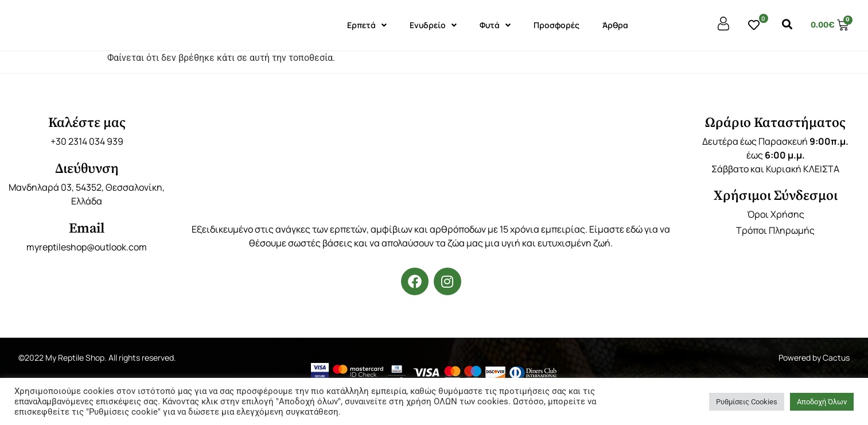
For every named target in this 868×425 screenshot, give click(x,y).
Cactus (836, 358)
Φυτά (495, 25)
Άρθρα (615, 25)
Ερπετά (367, 25)
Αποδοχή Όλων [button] (822, 402)
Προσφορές (556, 25)
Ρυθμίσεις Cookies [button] (747, 402)
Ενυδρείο (433, 25)
